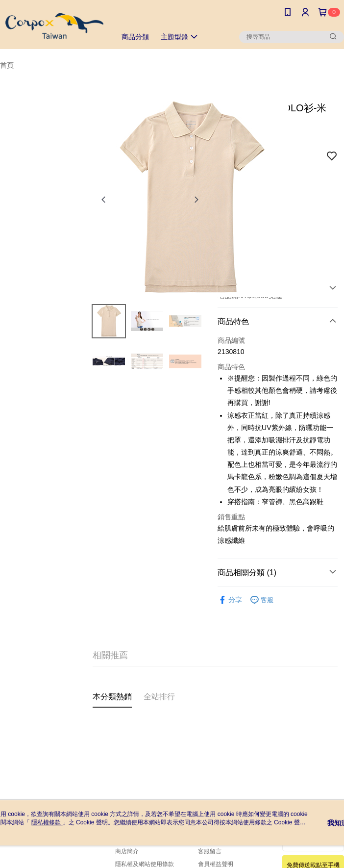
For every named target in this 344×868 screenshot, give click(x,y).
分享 (230, 600)
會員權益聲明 (216, 864)
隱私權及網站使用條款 (145, 864)
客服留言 (210, 851)
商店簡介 (127, 851)
